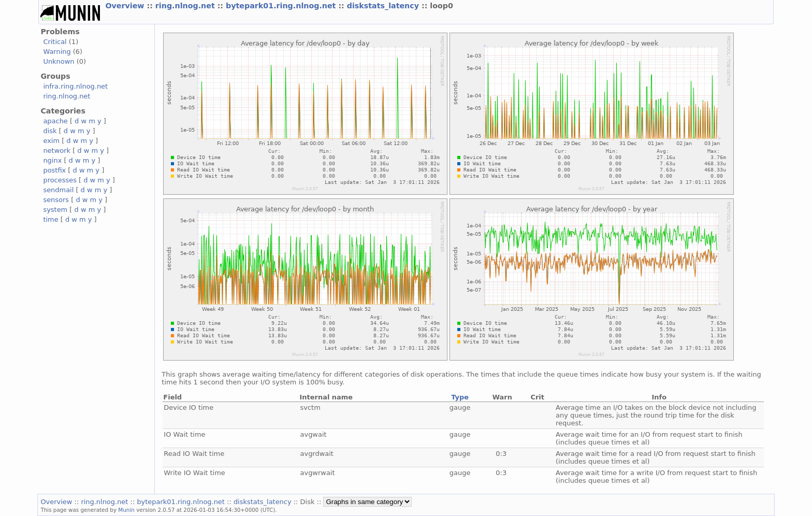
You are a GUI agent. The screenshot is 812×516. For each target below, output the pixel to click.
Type (460, 397)
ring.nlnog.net (186, 6)
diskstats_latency (384, 6)
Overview (126, 6)
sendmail (58, 190)
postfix (54, 170)
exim (51, 141)
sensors (56, 200)
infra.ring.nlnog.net (75, 86)
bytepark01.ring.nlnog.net (282, 6)
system (55, 210)
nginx (52, 160)
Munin (126, 510)
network (57, 150)
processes (60, 180)
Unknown (59, 61)
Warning (57, 52)
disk (50, 131)
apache (55, 121)
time (50, 219)
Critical (55, 42)
